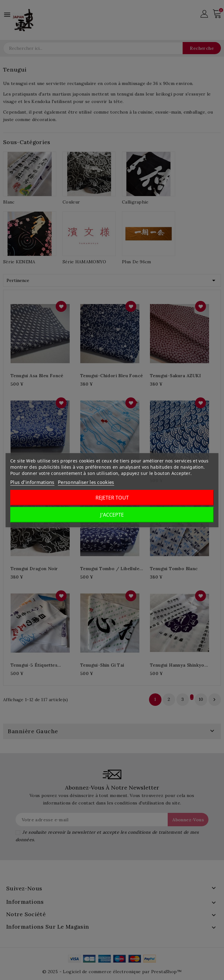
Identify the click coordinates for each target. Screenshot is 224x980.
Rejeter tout (112, 498)
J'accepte (112, 515)
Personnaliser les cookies (86, 482)
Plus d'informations (32, 482)
